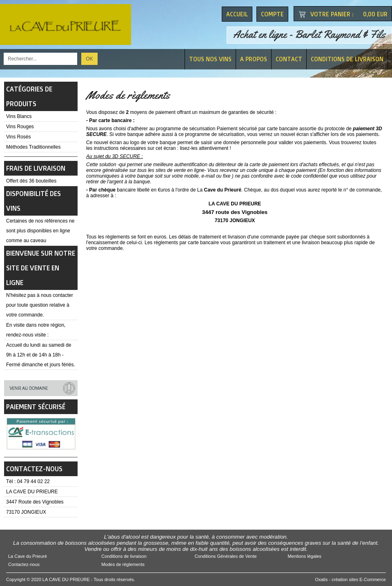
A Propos (254, 59)
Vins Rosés (18, 137)
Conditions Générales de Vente (225, 556)
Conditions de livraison (347, 59)
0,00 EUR (375, 14)
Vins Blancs (19, 116)
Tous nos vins (210, 59)
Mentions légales (305, 556)
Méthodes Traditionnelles (33, 147)
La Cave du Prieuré (28, 556)
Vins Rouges (20, 127)
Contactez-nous (24, 564)
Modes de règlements (123, 564)
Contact (289, 59)
